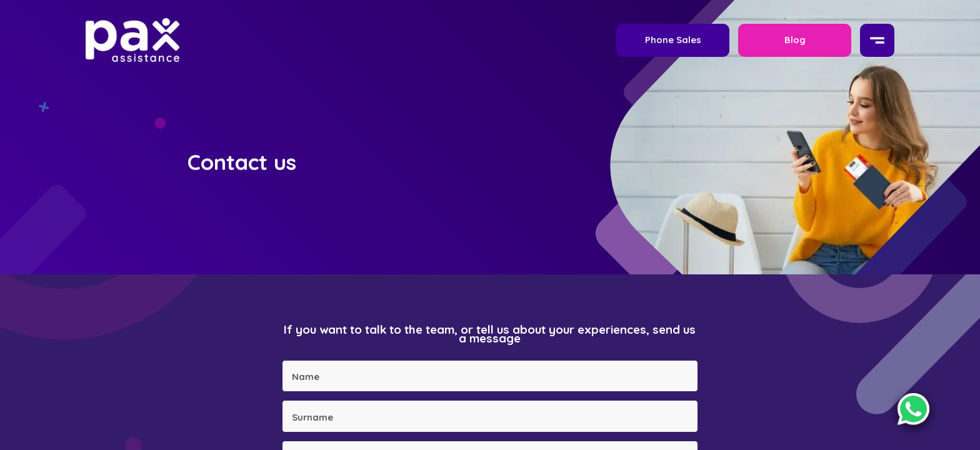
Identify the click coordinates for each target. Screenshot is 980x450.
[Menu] (877, 40)
